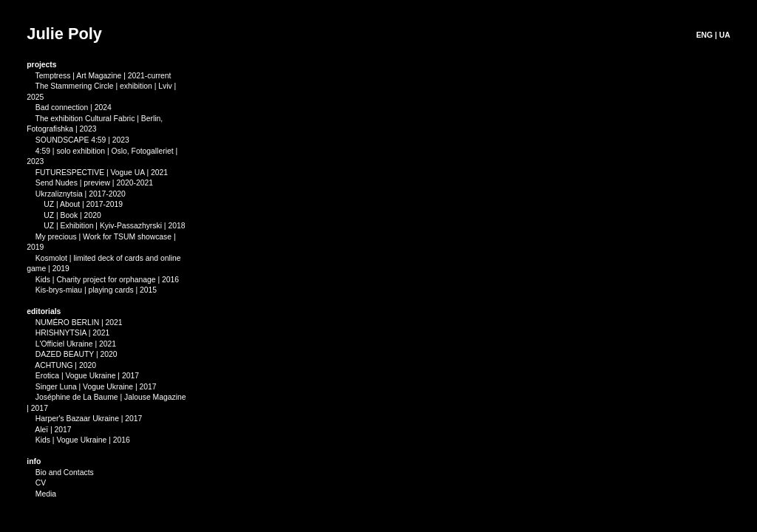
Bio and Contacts (65, 473)
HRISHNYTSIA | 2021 (73, 333)
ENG (705, 35)
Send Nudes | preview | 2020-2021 (90, 183)
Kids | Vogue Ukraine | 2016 (78, 440)
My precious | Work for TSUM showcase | (101, 237)
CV (41, 483)
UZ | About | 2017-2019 (76, 204)
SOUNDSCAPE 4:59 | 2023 (82, 140)
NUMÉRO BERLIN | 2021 (79, 323)
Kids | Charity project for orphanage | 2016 (103, 280)
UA (725, 35)
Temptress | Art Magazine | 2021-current (103, 76)
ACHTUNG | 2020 (65, 365)
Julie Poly (64, 34)
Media (46, 494)
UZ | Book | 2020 (65, 215)
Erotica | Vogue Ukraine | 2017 (87, 376)
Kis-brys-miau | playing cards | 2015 (96, 290)
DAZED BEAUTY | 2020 (77, 354)
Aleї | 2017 (49, 430)
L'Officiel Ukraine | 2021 (76, 344)
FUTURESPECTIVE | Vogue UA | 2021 (102, 173)
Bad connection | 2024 (69, 108)
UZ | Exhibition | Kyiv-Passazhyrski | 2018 (114, 226)
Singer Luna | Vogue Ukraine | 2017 (96, 387)
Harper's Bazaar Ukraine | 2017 (84, 419)
